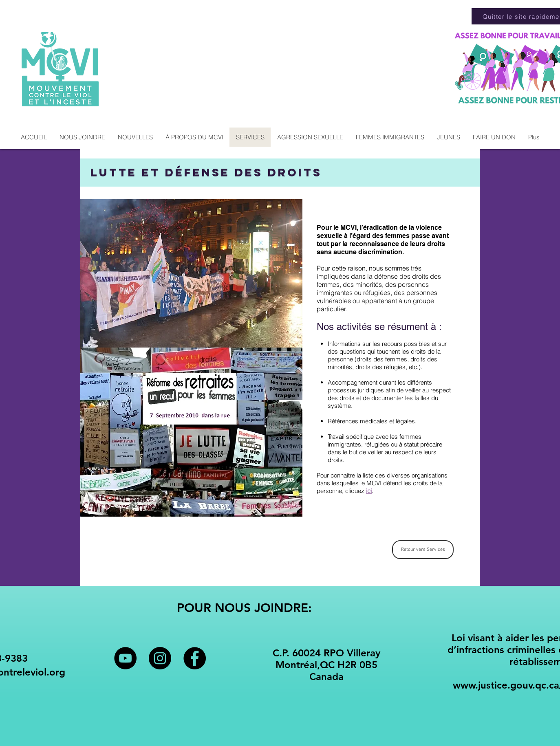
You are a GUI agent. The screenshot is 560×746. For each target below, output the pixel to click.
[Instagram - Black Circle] (160, 658)
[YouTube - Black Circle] (125, 658)
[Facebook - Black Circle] (195, 658)
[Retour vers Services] (423, 550)
